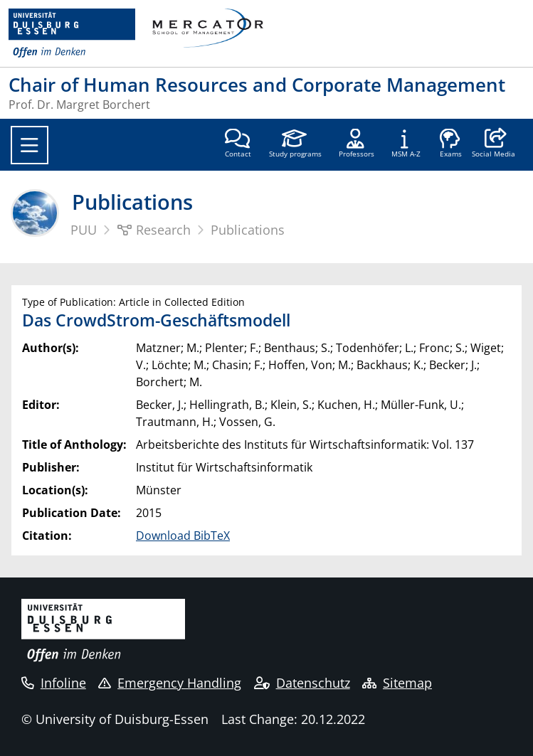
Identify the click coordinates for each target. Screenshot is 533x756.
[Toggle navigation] (30, 145)
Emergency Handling (170, 683)
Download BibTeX (183, 536)
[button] (494, 144)
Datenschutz (302, 683)
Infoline (54, 683)
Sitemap (397, 683)
